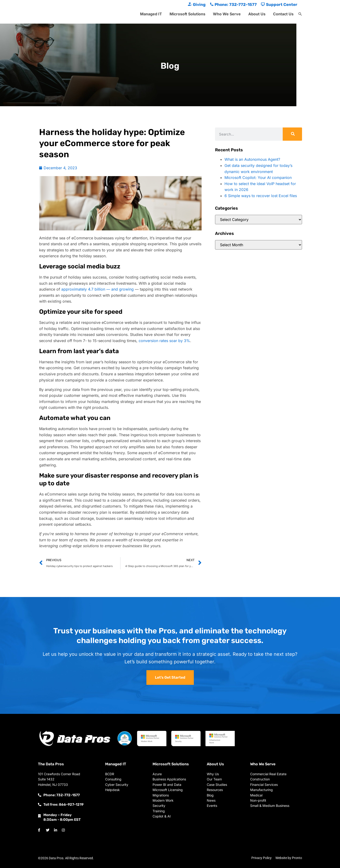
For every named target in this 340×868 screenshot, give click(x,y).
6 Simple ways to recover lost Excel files (261, 196)
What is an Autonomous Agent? (252, 159)
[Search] (292, 134)
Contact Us (283, 14)
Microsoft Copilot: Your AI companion (258, 178)
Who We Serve (227, 14)
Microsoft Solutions (187, 14)
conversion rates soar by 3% (164, 341)
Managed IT (151, 14)
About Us (257, 14)
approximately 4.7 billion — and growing (97, 289)
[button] (300, 14)
